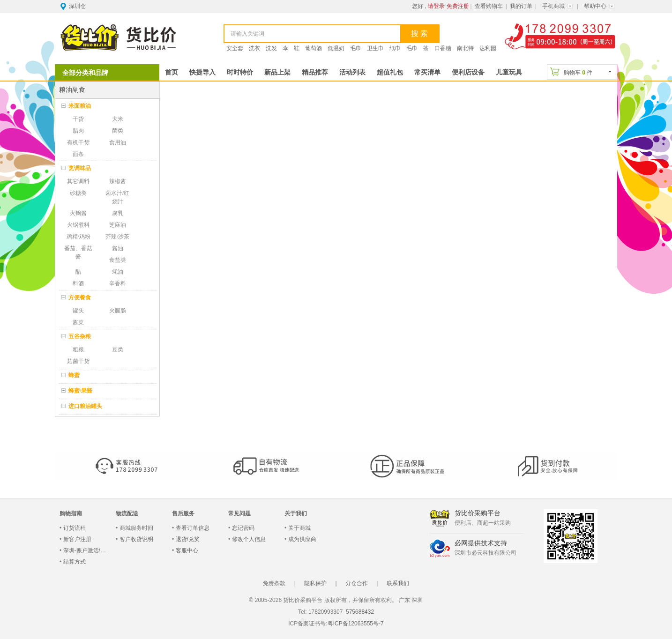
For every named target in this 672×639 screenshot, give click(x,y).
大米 (118, 119)
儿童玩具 (509, 72)
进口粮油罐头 (85, 406)
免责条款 (274, 583)
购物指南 (71, 513)
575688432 (359, 612)
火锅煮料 (78, 225)
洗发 (271, 48)
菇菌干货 (78, 361)
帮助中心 (595, 6)
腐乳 (118, 213)
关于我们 (296, 513)
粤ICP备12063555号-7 (356, 624)
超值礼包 (390, 72)
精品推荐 (315, 72)
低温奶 (336, 48)
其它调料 (78, 181)
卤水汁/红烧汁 (117, 197)
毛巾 (356, 48)
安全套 (235, 48)
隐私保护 (315, 583)
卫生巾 (375, 48)
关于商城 (299, 528)
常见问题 (239, 513)
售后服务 (183, 513)
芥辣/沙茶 (117, 237)
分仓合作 (357, 583)
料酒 (78, 283)
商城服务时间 (136, 528)
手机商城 (553, 6)
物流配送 (127, 513)
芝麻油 (118, 225)
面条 (78, 154)
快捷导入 (202, 72)
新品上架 (277, 72)
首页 (172, 72)
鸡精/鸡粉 (78, 237)
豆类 (118, 349)
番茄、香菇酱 (78, 253)
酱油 (118, 248)
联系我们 (398, 583)
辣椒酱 (118, 181)
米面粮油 (80, 106)
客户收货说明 (136, 539)
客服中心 (187, 550)
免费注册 (458, 6)
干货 (78, 119)
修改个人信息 (249, 539)
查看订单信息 (193, 528)
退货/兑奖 (188, 539)
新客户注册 (77, 539)
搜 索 (419, 33)
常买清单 (427, 72)
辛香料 (118, 283)
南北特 (465, 48)
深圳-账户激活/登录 (87, 550)
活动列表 (352, 72)
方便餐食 (80, 297)
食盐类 (118, 260)
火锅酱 (78, 213)
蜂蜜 (74, 375)
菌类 (118, 131)
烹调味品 (80, 168)
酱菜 (78, 322)
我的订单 (521, 6)
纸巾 (395, 48)
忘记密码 (243, 528)
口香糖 (443, 48)
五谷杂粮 (80, 336)
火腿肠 (118, 311)
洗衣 (254, 48)
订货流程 (75, 528)
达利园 (488, 48)
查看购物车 (489, 6)
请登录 (436, 6)
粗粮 (78, 349)
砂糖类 (78, 193)
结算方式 (75, 562)
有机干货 (78, 142)
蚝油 (118, 272)
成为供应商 (302, 539)
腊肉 (78, 131)
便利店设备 (468, 72)
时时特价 (240, 72)
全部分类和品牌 (85, 73)
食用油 (118, 142)
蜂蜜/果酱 (80, 391)
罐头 (78, 311)
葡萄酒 (314, 48)
